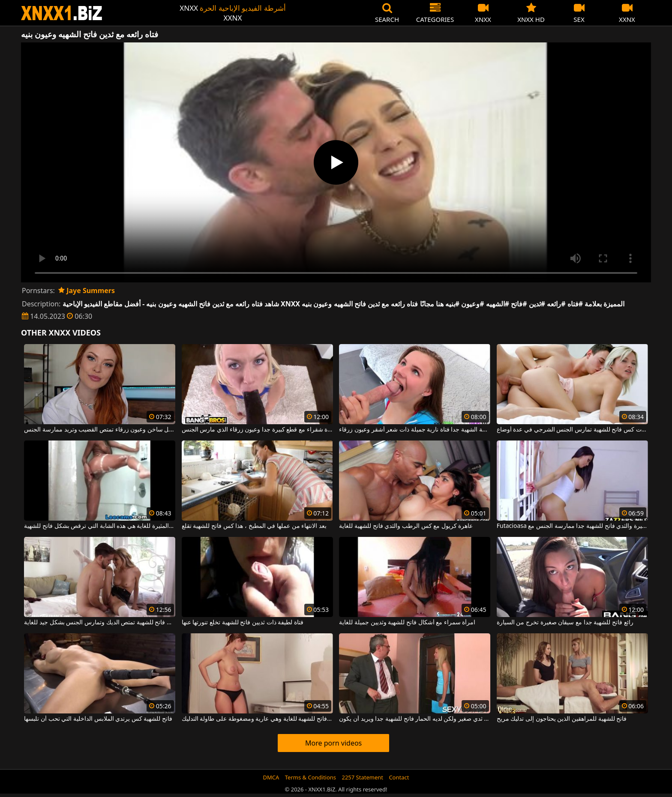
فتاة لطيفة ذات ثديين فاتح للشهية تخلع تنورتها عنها (243, 623)
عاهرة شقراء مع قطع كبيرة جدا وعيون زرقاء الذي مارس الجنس (257, 430)
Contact (399, 777)
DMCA (271, 777)
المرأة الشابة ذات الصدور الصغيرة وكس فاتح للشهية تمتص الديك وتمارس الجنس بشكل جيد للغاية (100, 623)
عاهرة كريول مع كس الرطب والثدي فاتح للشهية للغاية (406, 526)
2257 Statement (362, 777)
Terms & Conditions (310, 777)
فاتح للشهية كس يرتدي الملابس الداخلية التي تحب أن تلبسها (98, 719)
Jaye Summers (87, 291)
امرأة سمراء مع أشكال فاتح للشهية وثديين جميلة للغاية (407, 623)
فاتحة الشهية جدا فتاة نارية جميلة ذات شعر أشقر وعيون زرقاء (415, 430)
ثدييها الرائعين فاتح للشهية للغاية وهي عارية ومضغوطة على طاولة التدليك (257, 719)
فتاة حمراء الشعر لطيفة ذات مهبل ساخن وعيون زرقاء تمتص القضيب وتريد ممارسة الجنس (100, 430)
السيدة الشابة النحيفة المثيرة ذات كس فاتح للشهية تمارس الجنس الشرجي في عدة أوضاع (572, 430)
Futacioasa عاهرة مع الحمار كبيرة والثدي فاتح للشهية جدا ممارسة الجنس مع (572, 526)
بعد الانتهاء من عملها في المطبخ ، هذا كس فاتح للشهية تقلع (254, 526)
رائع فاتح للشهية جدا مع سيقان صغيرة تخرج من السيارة (565, 623)
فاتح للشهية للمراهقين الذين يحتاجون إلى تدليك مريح (562, 719)
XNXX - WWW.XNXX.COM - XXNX (62, 13)
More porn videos (333, 743)
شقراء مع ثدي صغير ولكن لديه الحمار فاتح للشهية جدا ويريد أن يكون (415, 719)
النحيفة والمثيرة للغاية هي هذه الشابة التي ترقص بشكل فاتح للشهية (100, 526)
